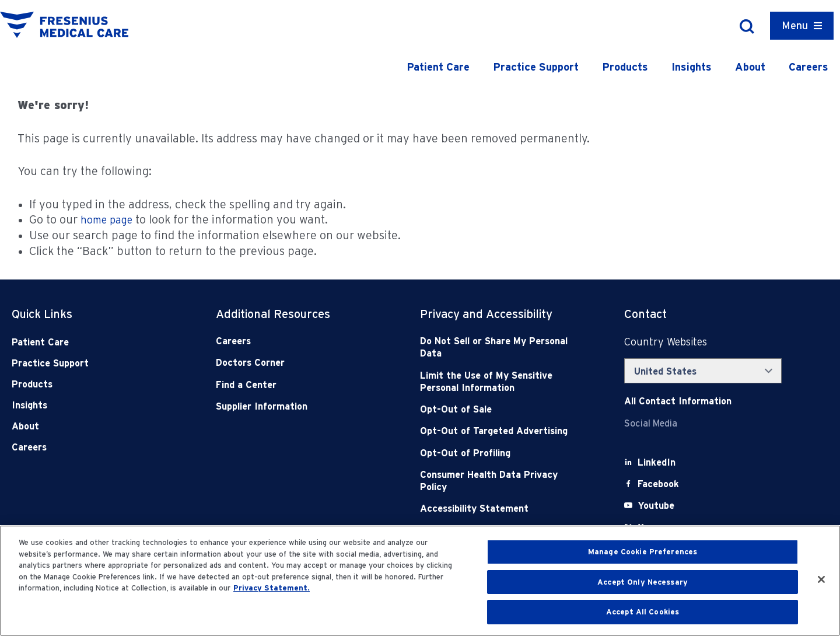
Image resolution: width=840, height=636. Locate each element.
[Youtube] (656, 506)
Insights (692, 67)
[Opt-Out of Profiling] (502, 453)
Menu (795, 25)
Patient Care (438, 67)
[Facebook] (658, 484)
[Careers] (297, 341)
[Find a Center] (297, 385)
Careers (808, 67)
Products (625, 67)
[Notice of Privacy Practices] (502, 382)
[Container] (802, 26)
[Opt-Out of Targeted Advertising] (502, 431)
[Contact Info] (678, 401)
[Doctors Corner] (297, 363)
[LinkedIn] (657, 462)
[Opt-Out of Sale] (502, 409)
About (750, 67)
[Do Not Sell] (502, 347)
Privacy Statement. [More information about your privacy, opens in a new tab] (272, 588)
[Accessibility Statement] (502, 509)
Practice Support (536, 67)
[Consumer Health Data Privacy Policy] (502, 481)
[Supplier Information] (297, 406)
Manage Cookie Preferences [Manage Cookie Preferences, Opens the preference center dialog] (643, 552)
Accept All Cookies (643, 612)
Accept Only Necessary (643, 582)
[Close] (821, 579)
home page (106, 220)
